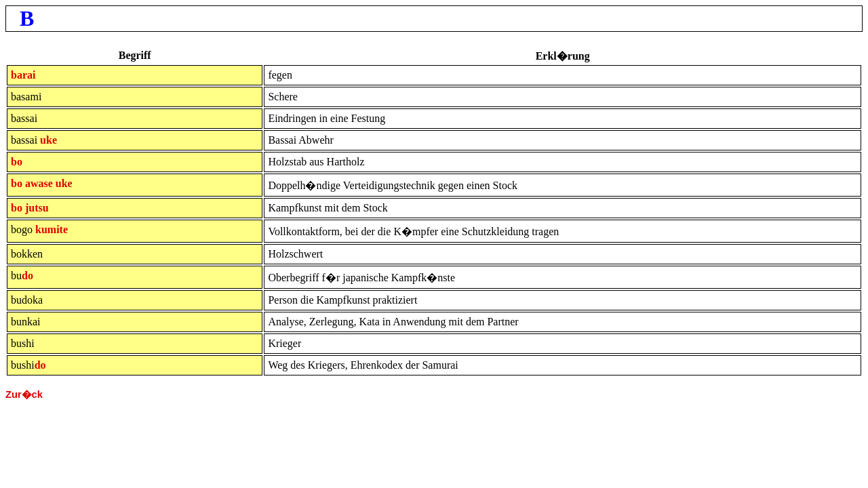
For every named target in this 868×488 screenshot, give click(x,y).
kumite (52, 229)
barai (23, 75)
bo (17, 162)
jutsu (37, 208)
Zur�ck (24, 394)
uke (48, 140)
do (27, 276)
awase (39, 183)
